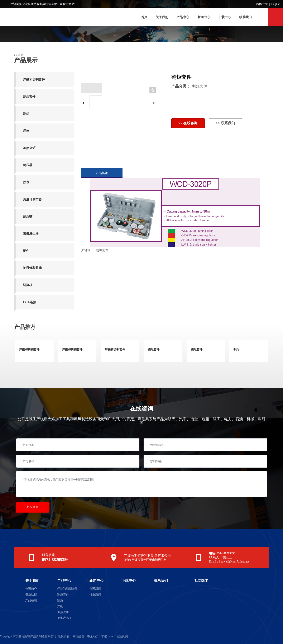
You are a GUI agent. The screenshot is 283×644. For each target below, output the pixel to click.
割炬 (236, 349)
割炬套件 (200, 86)
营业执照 (122, 636)
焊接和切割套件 (29, 349)
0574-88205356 (55, 560)
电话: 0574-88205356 (222, 553)
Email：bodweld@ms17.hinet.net (229, 562)
